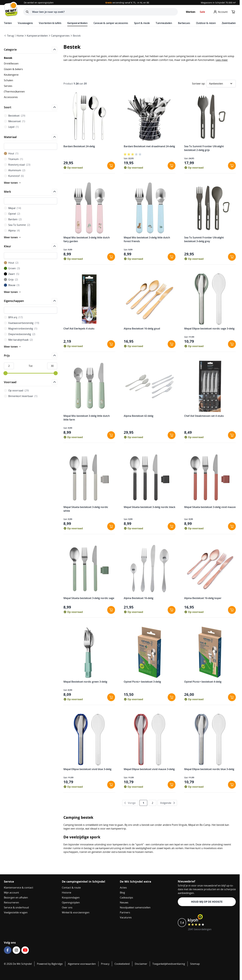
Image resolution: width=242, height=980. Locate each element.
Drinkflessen (11, 63)
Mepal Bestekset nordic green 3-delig (85, 682)
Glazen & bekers (13, 69)
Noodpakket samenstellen (135, 907)
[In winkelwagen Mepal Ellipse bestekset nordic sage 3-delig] (232, 344)
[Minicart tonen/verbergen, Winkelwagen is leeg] (233, 12)
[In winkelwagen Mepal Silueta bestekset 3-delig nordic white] (111, 526)
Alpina (12, 230)
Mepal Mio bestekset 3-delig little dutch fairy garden (87, 239)
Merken (191, 12)
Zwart (12, 274)
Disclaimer (141, 964)
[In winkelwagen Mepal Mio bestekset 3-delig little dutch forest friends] (172, 257)
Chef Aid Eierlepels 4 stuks (79, 329)
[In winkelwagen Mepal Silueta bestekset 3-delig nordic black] (172, 526)
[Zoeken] (27, 12)
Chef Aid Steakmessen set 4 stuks (204, 416)
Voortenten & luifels (50, 23)
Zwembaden (229, 23)
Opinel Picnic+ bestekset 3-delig (142, 682)
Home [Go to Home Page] (20, 36)
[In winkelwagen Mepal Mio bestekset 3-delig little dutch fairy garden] (111, 257)
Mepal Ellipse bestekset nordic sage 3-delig (209, 329)
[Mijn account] (221, 12)
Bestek (77, 36)
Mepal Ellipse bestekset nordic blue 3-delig (209, 769)
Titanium (13, 159)
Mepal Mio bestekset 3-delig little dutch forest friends (147, 239)
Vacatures (126, 917)
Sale (202, 12)
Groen (12, 268)
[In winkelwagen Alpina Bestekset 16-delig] (172, 610)
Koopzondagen (71, 898)
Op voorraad (16, 390)
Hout (11, 153)
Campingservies (60, 36)
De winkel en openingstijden (39, 3)
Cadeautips (126, 898)
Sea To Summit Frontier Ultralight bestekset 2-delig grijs (204, 148)
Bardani (13, 219)
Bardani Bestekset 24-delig (79, 146)
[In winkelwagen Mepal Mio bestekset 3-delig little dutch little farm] (111, 435)
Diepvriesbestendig (20, 334)
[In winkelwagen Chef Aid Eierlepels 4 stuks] (111, 344)
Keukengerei (11, 75)
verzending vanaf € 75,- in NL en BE (127, 3)
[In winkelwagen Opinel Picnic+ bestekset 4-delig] (232, 697)
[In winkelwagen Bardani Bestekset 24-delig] (111, 166)
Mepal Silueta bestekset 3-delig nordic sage (89, 598)
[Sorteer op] (221, 84)
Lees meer (222, 60)
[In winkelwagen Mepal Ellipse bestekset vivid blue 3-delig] (111, 785)
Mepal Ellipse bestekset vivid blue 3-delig (87, 769)
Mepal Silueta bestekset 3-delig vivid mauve (210, 507)
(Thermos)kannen (14, 92)
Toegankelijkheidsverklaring (169, 964)
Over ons (67, 907)
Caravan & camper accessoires (111, 23)
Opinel (12, 214)
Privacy (105, 964)
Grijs (11, 280)
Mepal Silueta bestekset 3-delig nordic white (86, 509)
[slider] (5, 373)
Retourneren (11, 902)
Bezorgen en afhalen (16, 898)
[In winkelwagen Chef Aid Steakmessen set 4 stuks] (232, 435)
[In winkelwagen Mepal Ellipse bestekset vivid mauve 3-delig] (172, 785)
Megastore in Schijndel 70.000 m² (218, 3)
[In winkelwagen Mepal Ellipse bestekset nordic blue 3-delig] (232, 785)
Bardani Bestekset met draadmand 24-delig (149, 146)
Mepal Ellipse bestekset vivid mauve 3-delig (149, 769)
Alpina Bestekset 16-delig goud (142, 329)
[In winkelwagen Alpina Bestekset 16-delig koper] (232, 610)
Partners (125, 912)
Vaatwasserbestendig (22, 323)
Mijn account (11, 893)
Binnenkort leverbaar (21, 396)
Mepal (12, 208)
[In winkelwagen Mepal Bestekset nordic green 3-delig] (111, 697)
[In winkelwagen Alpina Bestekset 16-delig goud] (172, 344)
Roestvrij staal (17, 165)
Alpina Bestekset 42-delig (139, 416)
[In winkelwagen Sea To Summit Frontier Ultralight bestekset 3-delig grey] (232, 257)
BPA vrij (13, 317)
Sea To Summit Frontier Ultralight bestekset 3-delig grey (204, 239)
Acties (123, 888)
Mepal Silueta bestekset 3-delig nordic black (150, 507)
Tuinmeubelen (164, 23)
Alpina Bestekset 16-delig (139, 598)
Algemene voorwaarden (82, 964)
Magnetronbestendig (21, 329)
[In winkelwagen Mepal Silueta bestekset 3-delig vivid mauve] (232, 526)
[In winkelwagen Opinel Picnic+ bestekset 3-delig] (172, 697)
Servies (8, 86)
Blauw (12, 285)
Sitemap (195, 964)
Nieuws (124, 902)
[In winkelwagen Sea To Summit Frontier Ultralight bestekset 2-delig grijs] (232, 166)
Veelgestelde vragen (16, 912)
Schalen (8, 80)
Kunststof (14, 176)
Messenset (14, 121)
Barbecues (184, 23)
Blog (122, 893)
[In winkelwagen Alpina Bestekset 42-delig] (172, 435)
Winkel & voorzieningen (76, 912)
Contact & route (71, 888)
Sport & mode (142, 23)
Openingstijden (71, 902)
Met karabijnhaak (18, 340)
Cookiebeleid (122, 964)
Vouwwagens (25, 23)
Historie (67, 893)
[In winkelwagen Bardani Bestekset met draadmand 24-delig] (172, 166)
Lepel (11, 127)
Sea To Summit (17, 225)
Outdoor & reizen (206, 23)
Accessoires (11, 97)
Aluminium (15, 170)
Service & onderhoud (16, 907)
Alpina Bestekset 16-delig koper (203, 598)
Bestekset (15, 116)
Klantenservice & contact (19, 888)
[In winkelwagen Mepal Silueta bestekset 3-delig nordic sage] (111, 610)
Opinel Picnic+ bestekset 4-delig (203, 682)
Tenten (8, 23)
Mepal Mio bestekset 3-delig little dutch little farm (87, 418)
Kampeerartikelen (77, 23)
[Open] (55, 49)
